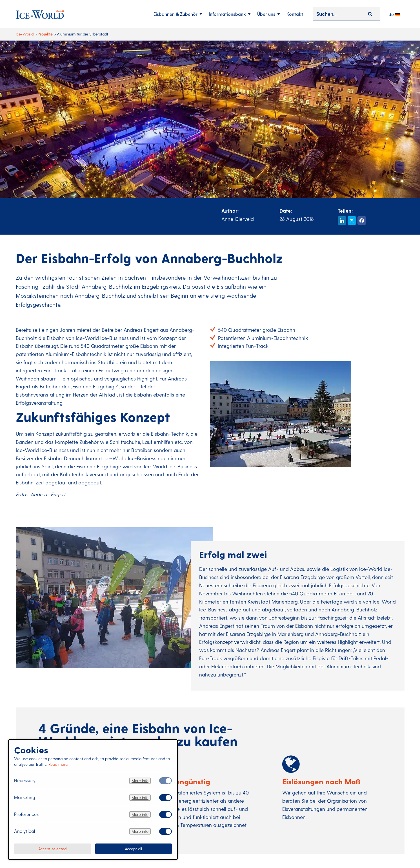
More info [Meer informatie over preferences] (140, 814)
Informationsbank (227, 14)
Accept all (133, 848)
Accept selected (52, 848)
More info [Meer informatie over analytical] (140, 831)
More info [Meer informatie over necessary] (140, 781)
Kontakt (295, 14)
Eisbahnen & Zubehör (175, 14)
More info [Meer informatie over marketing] (140, 797)
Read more (58, 764)
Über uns (266, 14)
